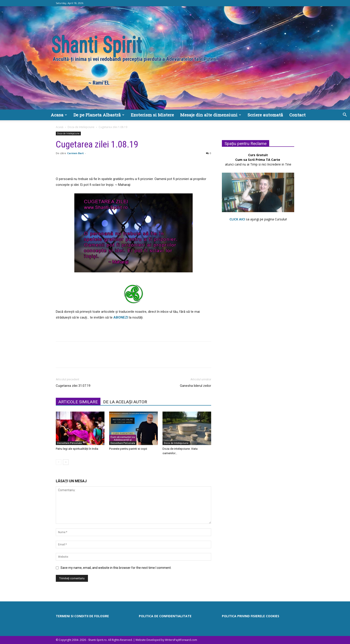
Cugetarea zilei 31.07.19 (73, 386)
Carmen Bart (75, 153)
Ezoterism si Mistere (152, 115)
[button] (345, 115)
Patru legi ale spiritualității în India (77, 449)
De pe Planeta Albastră (99, 115)
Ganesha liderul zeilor (196, 386)
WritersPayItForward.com (181, 640)
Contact (297, 115)
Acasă (60, 127)
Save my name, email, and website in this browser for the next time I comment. (116, 568)
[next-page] (66, 462)
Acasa (59, 115)
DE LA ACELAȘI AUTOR (125, 402)
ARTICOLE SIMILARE (78, 402)
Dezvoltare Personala (69, 443)
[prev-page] (59, 462)
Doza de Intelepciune (81, 127)
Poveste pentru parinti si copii (128, 449)
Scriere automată (265, 115)
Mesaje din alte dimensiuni (211, 115)
